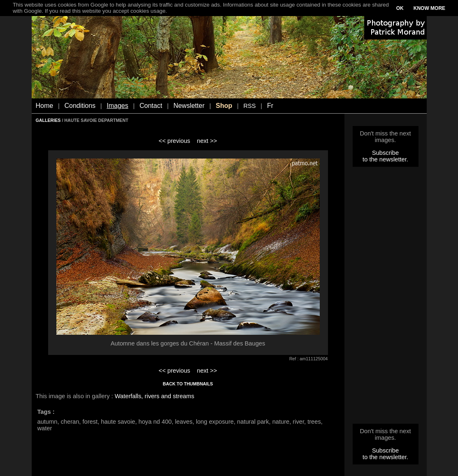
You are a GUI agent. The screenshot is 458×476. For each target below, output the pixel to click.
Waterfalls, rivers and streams (155, 396)
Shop (224, 106)
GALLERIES (48, 120)
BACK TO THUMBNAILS (188, 384)
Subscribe (385, 153)
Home (45, 106)
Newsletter (189, 106)
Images (117, 106)
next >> (207, 141)
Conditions (80, 106)
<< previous (175, 141)
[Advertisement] (386, 298)
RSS (249, 106)
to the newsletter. (385, 159)
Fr (270, 106)
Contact (151, 106)
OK (400, 8)
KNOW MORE (429, 8)
